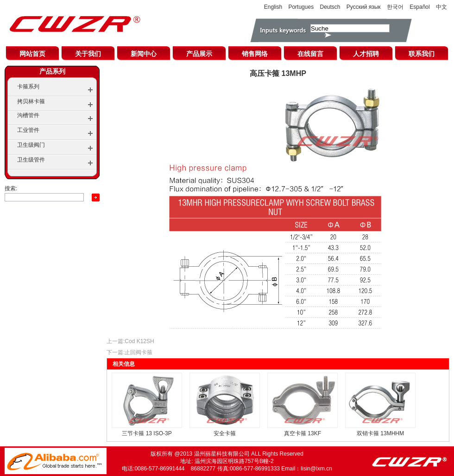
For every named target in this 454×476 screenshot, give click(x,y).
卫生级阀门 (31, 145)
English (273, 7)
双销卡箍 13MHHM (380, 433)
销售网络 (255, 54)
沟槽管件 (28, 115)
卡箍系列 (28, 87)
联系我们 (422, 54)
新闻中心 (144, 54)
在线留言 (310, 54)
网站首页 (32, 54)
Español (419, 7)
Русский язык (364, 7)
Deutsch (330, 7)
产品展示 (199, 54)
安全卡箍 (225, 433)
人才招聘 (366, 54)
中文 (441, 7)
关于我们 (88, 54)
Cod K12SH (139, 341)
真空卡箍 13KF (303, 433)
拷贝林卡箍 (31, 101)
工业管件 (28, 130)
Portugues (301, 7)
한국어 (395, 7)
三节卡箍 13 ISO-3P (147, 433)
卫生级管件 (31, 160)
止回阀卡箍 (139, 352)
